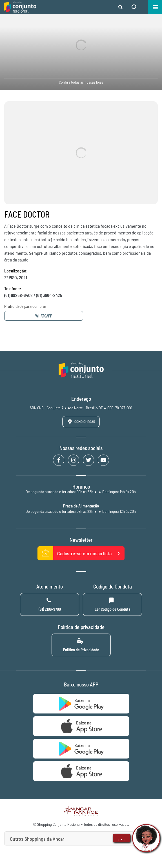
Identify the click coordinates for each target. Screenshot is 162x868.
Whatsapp (44, 316)
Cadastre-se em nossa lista (81, 553)
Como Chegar (81, 422)
